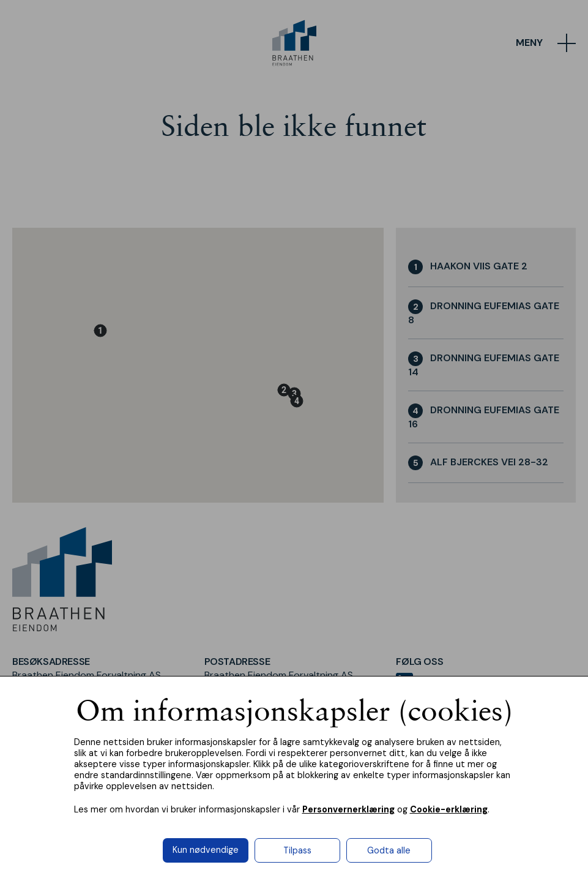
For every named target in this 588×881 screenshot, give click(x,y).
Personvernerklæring (348, 809)
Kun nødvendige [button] (206, 850)
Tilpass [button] (297, 850)
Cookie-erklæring (449, 809)
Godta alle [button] (389, 850)
